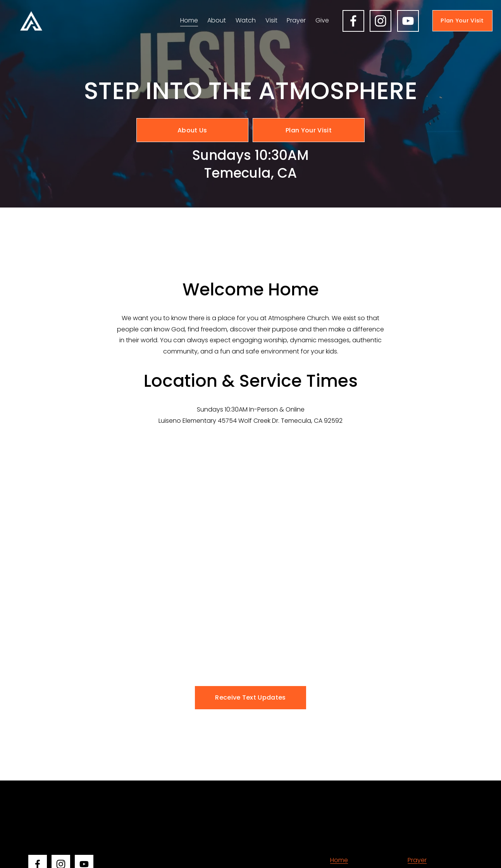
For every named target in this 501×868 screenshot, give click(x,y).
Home (189, 20)
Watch (246, 20)
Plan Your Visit (462, 21)
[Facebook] (353, 21)
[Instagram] (380, 21)
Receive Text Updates (250, 697)
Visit (271, 20)
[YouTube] (408, 21)
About (217, 20)
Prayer (296, 20)
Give (322, 20)
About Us (192, 130)
